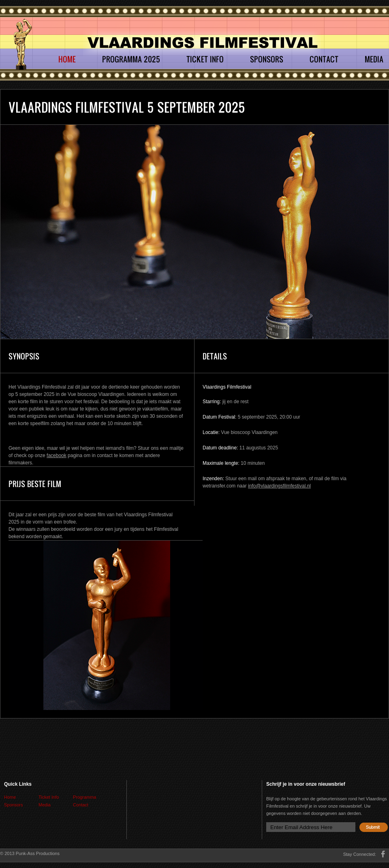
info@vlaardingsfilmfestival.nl (279, 486)
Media (374, 59)
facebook (57, 455)
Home (67, 59)
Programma (84, 797)
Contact (324, 59)
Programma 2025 (131, 59)
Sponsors (267, 59)
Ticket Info (205, 59)
